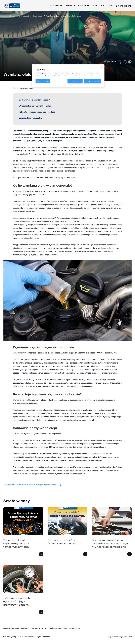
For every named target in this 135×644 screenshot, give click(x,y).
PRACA (111, 6)
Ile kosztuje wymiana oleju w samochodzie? (37, 112)
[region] (68, 76)
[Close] (101, 67)
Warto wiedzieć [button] (84, 6)
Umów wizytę (70, 6)
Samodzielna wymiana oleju (31, 118)
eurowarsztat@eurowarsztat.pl (67, 628)
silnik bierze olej (40, 195)
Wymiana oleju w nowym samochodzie (35, 106)
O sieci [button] (96, 6)
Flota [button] (103, 6)
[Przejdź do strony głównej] (12, 6)
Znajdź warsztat (55, 6)
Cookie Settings (43, 81)
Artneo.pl (128, 637)
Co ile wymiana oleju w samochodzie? (35, 100)
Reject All (75, 81)
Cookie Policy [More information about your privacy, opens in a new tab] (88, 75)
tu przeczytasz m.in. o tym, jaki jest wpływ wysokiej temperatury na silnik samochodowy (61, 248)
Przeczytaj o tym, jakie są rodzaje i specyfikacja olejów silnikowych (56, 154)
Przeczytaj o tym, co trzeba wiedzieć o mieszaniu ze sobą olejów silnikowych (44, 178)
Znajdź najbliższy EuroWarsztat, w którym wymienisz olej (33, 485)
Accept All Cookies (93, 81)
